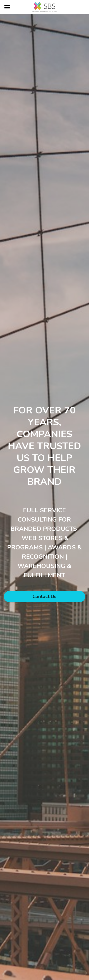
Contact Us (44, 596)
